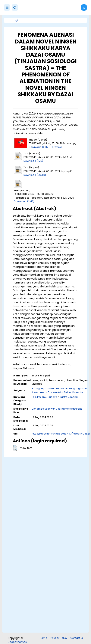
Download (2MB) (24, 201)
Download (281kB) (40, 147)
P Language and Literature (48, 389)
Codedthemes (17, 642)
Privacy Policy (59, 638)
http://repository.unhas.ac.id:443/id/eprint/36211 (61, 434)
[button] (15, 7)
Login (16, 20)
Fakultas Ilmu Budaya (44, 397)
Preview (57, 147)
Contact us (77, 638)
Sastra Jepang (69, 397)
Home (43, 638)
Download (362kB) (35, 175)
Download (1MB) (33, 161)
